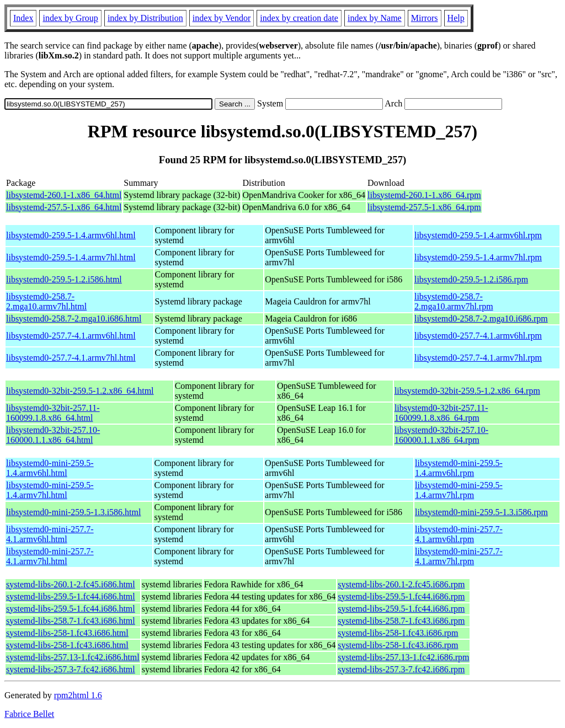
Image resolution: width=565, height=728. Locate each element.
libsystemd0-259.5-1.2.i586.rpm (471, 279)
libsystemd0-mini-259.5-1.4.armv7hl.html (50, 490)
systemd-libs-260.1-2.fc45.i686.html (71, 584)
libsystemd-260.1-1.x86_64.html (64, 195)
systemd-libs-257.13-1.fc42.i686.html (73, 657)
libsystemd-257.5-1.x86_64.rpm (424, 207)
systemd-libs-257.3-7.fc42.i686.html (71, 669)
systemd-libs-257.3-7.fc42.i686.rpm (401, 669)
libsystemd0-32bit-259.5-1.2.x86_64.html (80, 391)
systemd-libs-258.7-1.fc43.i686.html (71, 621)
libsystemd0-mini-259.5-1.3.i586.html (73, 512)
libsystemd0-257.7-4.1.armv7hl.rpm (478, 358)
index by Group (70, 18)
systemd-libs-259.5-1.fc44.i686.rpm (401, 596)
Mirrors (425, 18)
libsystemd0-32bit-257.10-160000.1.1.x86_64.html (53, 435)
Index (23, 18)
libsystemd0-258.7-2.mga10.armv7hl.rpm (454, 301)
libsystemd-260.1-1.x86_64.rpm (424, 195)
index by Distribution (145, 18)
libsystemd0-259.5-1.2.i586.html (64, 279)
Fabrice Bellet (29, 714)
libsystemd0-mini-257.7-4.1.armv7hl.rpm (459, 556)
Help (456, 18)
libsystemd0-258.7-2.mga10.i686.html (74, 318)
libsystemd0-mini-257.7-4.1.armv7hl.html (50, 556)
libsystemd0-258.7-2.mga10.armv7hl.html (46, 301)
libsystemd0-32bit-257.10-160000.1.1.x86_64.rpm (441, 435)
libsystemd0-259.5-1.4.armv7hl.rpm (478, 257)
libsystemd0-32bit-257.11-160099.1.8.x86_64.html (53, 413)
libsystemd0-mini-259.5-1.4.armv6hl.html (50, 468)
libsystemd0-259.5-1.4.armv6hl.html (71, 235)
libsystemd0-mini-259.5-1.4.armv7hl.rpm (459, 490)
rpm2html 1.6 (78, 695)
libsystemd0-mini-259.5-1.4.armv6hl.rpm (459, 468)
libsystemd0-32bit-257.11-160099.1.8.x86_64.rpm (441, 413)
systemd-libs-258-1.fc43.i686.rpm (398, 633)
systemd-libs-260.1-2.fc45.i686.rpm (401, 584)
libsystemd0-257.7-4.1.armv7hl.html (71, 358)
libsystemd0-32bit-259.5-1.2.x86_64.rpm (467, 391)
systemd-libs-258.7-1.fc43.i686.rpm (401, 621)
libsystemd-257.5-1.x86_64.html (64, 207)
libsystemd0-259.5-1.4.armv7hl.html (71, 257)
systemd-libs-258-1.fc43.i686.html (67, 633)
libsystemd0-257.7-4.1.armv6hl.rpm (478, 336)
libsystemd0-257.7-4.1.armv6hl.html (71, 336)
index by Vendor (222, 18)
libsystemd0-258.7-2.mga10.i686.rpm (481, 318)
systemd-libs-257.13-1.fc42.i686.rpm (403, 657)
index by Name (375, 18)
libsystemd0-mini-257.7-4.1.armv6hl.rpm (459, 534)
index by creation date (299, 18)
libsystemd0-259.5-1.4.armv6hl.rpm (478, 235)
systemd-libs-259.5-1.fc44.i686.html (71, 596)
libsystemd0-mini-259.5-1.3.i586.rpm (481, 512)
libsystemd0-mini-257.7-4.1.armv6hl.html (50, 534)
